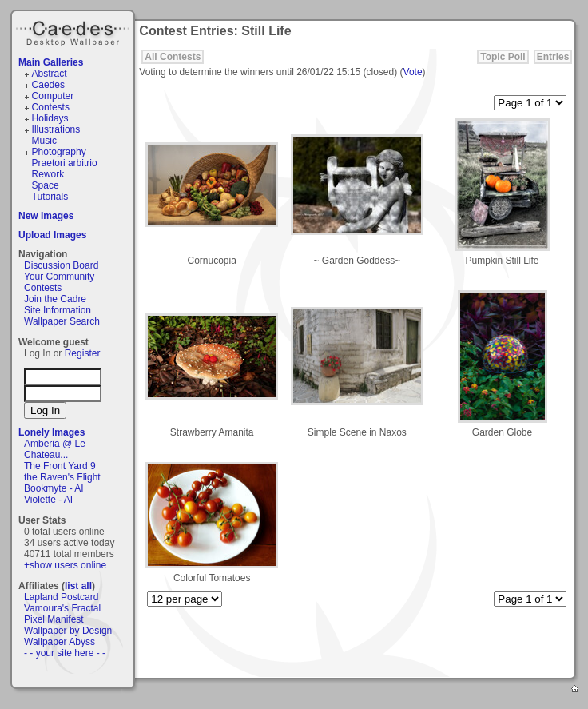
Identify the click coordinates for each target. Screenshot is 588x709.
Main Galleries (51, 62)
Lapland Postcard (61, 597)
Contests (51, 107)
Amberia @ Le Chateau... (55, 449)
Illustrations (56, 129)
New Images (46, 216)
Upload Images (52, 235)
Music (44, 141)
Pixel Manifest (54, 619)
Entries (553, 57)
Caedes (74, 31)
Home (576, 690)
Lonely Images (52, 432)
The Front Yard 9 (60, 466)
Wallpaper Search (62, 321)
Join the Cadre (55, 299)
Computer (53, 96)
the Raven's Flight (62, 477)
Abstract (50, 74)
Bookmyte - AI (54, 488)
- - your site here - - (65, 653)
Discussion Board (61, 265)
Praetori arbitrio (65, 163)
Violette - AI (48, 500)
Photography (59, 152)
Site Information (58, 310)
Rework (48, 174)
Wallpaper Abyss (60, 642)
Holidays (50, 118)
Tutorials (50, 197)
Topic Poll (503, 57)
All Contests (173, 57)
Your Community (59, 277)
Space (46, 185)
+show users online (65, 565)
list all (78, 586)
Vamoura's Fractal (62, 608)
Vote (413, 72)
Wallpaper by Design (68, 631)
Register (83, 353)
